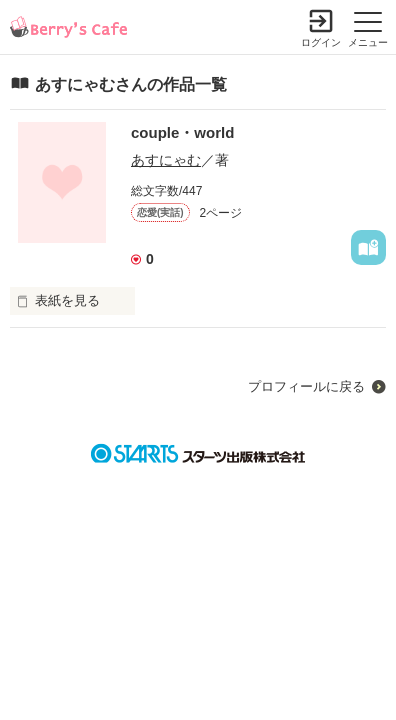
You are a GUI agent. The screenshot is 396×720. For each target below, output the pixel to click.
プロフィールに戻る (306, 386)
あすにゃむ (166, 160)
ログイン (321, 42)
